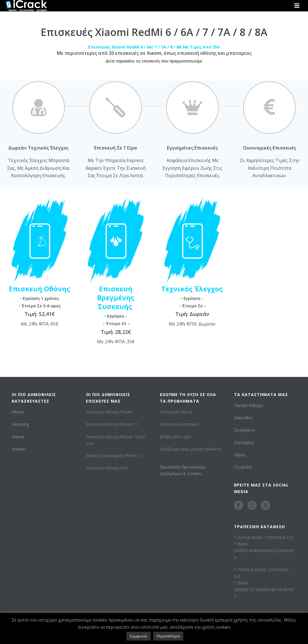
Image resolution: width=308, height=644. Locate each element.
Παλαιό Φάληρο (249, 405)
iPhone (18, 412)
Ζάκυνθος (243, 418)
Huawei (19, 449)
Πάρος (240, 455)
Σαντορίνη (244, 442)
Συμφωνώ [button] (139, 636)
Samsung (20, 424)
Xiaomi (18, 437)
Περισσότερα (168, 636)
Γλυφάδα (243, 467)
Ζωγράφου (244, 430)
